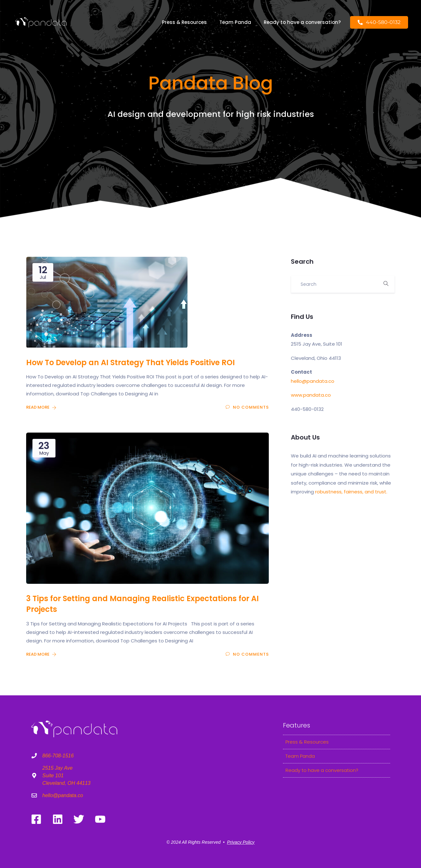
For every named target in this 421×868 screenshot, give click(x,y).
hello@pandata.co (313, 381)
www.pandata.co (311, 395)
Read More (41, 407)
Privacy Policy (241, 842)
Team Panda (235, 22)
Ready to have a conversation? (302, 22)
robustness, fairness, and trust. (351, 492)
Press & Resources (184, 22)
